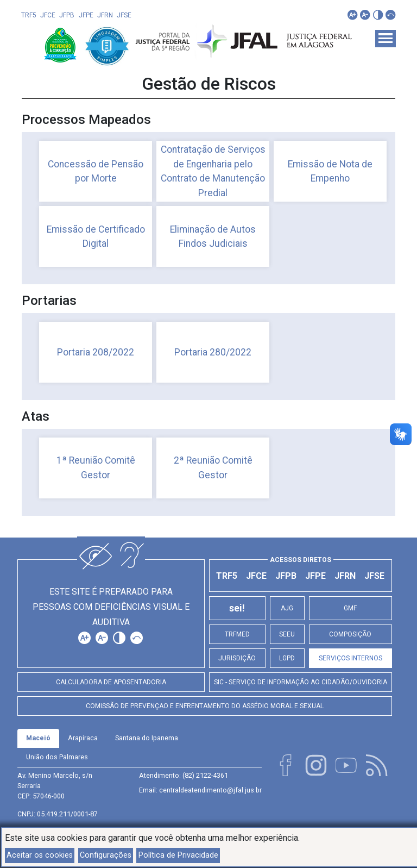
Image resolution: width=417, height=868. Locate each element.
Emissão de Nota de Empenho (330, 171)
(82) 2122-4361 (205, 775)
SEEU (287, 634)
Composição (350, 634)
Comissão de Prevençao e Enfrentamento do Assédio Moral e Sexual (205, 706)
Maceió (38, 738)
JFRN (105, 15)
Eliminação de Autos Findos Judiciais (213, 236)
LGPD (287, 658)
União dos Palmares (57, 757)
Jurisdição (237, 658)
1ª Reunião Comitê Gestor (96, 467)
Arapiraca (83, 738)
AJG (287, 608)
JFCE (48, 15)
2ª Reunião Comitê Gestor (213, 467)
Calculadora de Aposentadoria (111, 682)
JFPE (86, 15)
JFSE (124, 15)
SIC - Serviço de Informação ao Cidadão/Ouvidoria (301, 682)
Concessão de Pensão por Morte (96, 171)
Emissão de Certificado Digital (96, 236)
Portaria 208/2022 (96, 352)
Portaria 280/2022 (213, 352)
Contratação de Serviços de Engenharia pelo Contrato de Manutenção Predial (213, 171)
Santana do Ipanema (147, 738)
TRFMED (237, 634)
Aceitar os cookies (40, 855)
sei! (237, 608)
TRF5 (29, 15)
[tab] (38, 738)
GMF (350, 608)
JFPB (67, 15)
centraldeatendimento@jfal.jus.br (210, 790)
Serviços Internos (350, 658)
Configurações (106, 855)
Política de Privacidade (178, 855)
